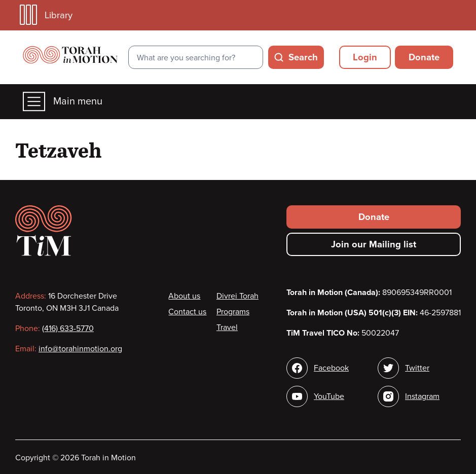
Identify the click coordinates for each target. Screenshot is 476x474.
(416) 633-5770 (68, 329)
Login (365, 57)
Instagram (422, 396)
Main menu (63, 102)
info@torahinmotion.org (80, 349)
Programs (233, 312)
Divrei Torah (237, 296)
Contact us (187, 312)
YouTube (329, 396)
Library (46, 15)
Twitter (417, 368)
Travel (227, 327)
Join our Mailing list (374, 244)
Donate (424, 57)
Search (303, 57)
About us (184, 296)
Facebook (331, 368)
